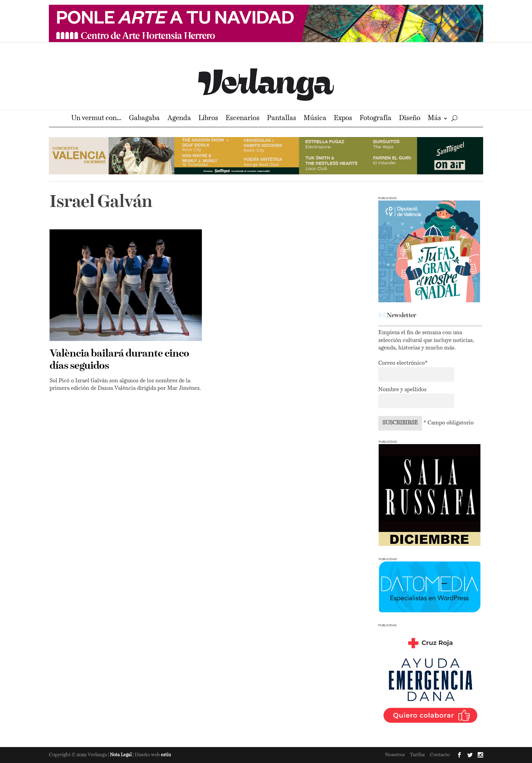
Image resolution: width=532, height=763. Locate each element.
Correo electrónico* (403, 363)
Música (315, 119)
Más (434, 119)
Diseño (410, 119)
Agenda (179, 119)
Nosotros (395, 755)
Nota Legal (121, 755)
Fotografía (376, 119)
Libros (208, 119)
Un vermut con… (96, 119)
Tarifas (417, 755)
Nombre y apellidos (402, 390)
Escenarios (243, 119)
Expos (343, 119)
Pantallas (282, 119)
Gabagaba (144, 119)
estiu (166, 755)
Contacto (440, 755)
